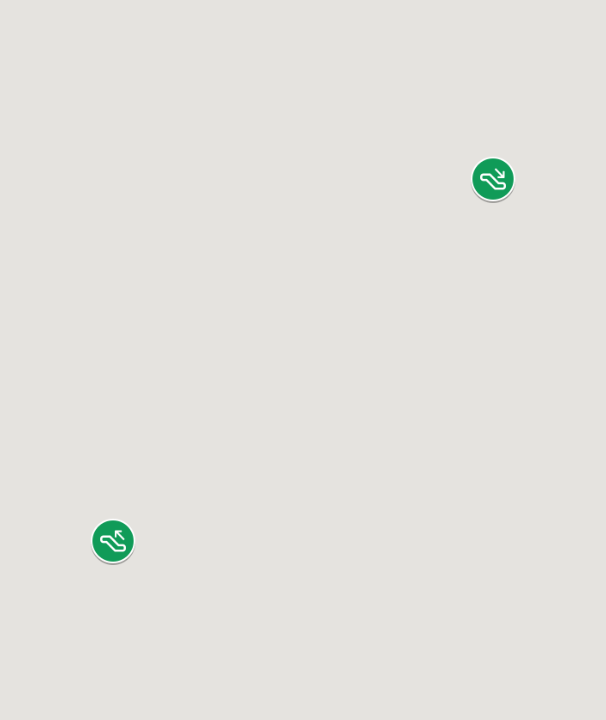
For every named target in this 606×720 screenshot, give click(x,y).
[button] (493, 179)
